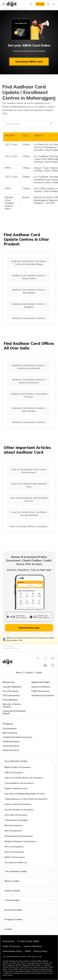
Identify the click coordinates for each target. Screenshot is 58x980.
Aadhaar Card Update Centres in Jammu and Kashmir (29, 381)
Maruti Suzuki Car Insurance (18, 767)
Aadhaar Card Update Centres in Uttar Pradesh (29, 409)
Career (39, 672)
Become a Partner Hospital (12, 705)
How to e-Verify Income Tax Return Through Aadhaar (29, 514)
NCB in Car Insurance (15, 857)
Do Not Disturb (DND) (28, 941)
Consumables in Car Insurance (19, 783)
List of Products (11, 691)
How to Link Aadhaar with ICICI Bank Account (29, 499)
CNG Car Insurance (14, 772)
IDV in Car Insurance (14, 852)
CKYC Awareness (11, 695)
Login (41, 4)
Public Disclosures (41, 691)
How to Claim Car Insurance (18, 804)
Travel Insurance (11, 746)
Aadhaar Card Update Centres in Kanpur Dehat (29, 277)
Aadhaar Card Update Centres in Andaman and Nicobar (29, 367)
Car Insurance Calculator (16, 820)
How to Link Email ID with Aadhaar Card (29, 485)
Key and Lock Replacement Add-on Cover (25, 794)
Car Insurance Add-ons (16, 862)
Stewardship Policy (12, 951)
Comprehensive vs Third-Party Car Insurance (26, 799)
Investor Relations (33, 946)
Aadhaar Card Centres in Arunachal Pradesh (29, 395)
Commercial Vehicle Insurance (17, 737)
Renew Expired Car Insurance (19, 836)
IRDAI (28, 951)
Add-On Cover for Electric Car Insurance (24, 778)
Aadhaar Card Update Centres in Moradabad (29, 291)
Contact (29, 672)
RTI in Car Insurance (14, 847)
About (19, 672)
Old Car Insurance (13, 831)
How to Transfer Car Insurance (19, 810)
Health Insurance (11, 741)
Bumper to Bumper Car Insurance (20, 841)
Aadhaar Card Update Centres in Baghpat (29, 305)
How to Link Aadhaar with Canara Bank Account (29, 471)
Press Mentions (10, 700)
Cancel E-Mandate (12, 687)
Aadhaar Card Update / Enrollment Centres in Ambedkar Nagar (29, 263)
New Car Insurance (14, 825)
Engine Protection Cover (16, 788)
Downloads (9, 941)
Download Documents (43, 695)
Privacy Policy (40, 951)
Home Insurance (11, 750)
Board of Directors (41, 687)
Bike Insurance (10, 733)
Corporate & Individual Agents (14, 712)
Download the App (29, 628)
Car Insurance (10, 728)
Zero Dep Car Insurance (16, 815)
